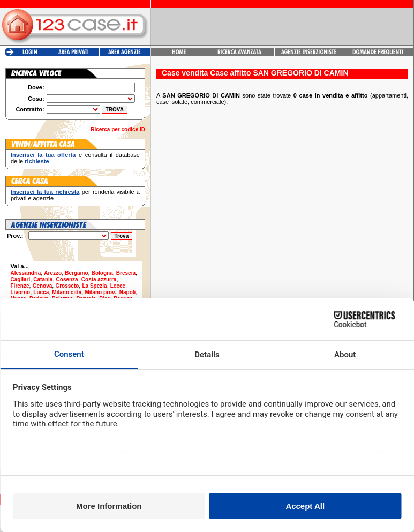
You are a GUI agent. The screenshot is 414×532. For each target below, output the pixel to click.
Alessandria (26, 273)
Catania (43, 279)
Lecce (118, 286)
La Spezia (94, 286)
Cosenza (67, 279)
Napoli (128, 292)
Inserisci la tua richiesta (45, 192)
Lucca (41, 292)
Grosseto (67, 286)
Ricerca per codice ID (118, 129)
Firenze (20, 286)
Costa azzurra (99, 279)
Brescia (126, 273)
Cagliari (21, 279)
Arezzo (53, 273)
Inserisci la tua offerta (43, 155)
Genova (43, 286)
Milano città (67, 292)
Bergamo (76, 273)
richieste (37, 161)
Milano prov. (100, 292)
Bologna (102, 273)
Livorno (21, 292)
